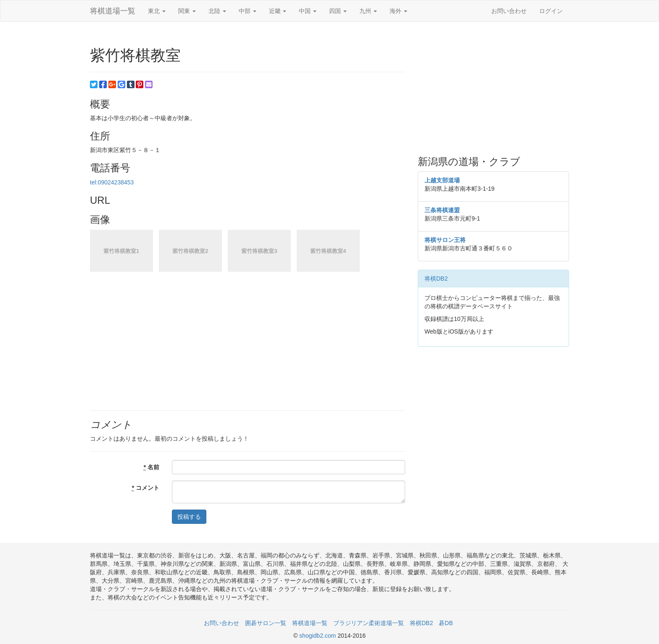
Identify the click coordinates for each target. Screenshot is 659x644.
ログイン (551, 11)
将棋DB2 (436, 279)
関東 (187, 11)
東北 (157, 11)
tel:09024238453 (112, 182)
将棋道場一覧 (113, 11)
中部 (248, 11)
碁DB (446, 623)
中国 (308, 11)
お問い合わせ (509, 11)
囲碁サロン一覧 (266, 623)
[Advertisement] (493, 89)
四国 (338, 11)
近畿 (278, 11)
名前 (152, 467)
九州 (368, 11)
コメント (146, 488)
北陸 (217, 11)
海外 (398, 11)
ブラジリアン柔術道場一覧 (369, 623)
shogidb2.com (318, 636)
